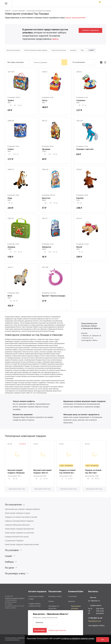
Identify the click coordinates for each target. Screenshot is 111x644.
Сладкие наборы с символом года (34, 605)
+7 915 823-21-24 (87, 338)
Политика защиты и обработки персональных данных (15, 639)
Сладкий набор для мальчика (17, 525)
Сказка (11, 149)
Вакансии (72, 601)
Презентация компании (74, 607)
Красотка (46, 198)
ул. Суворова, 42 (94, 601)
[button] (45, 623)
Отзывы (51, 601)
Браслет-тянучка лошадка (54, 296)
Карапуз (80, 198)
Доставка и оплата (55, 596)
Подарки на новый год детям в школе (21, 517)
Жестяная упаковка (13, 50)
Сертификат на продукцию (54, 607)
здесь (55, 39)
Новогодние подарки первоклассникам (22, 544)
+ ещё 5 (91, 50)
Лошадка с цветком (85, 149)
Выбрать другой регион (57, 630)
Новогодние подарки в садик (18, 513)
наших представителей (75, 18)
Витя (10, 296)
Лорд (10, 198)
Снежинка (81, 100)
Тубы (82, 50)
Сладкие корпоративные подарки (19, 521)
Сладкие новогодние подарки (15, 598)
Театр (45, 100)
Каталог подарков (90, 30)
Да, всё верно (40, 630)
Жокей (79, 247)
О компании (72, 596)
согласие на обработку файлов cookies (78, 638)
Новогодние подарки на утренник (19, 533)
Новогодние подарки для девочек (19, 529)
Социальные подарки (14, 541)
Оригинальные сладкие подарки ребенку (22, 509)
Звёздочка (47, 247)
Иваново (92, 598)
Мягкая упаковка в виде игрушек (36, 50)
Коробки (73, 50)
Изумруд (11, 247)
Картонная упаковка (59, 50)
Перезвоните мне (95, 621)
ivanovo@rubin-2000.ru (89, 340)
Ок (103, 640)
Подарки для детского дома (17, 537)
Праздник (46, 149)
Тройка (11, 100)
